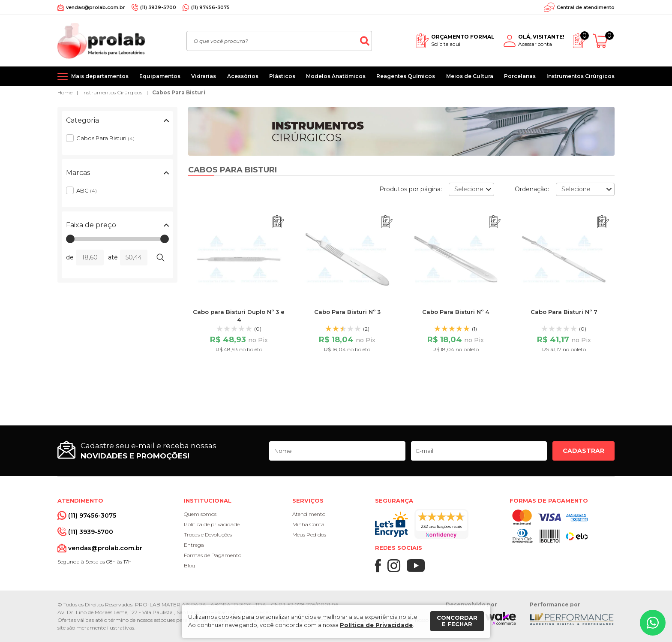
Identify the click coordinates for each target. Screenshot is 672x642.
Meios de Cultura (470, 76)
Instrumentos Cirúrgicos (580, 76)
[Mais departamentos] (93, 76)
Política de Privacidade (376, 625)
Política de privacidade (212, 524)
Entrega (194, 545)
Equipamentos (160, 76)
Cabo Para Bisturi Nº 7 (564, 312)
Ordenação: (532, 189)
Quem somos (200, 514)
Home (65, 92)
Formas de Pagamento (213, 555)
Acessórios (243, 76)
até (113, 257)
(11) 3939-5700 (158, 7)
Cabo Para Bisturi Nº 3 (347, 312)
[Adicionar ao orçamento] (278, 222)
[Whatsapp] (653, 623)
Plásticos (282, 76)
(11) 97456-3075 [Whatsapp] (210, 7)
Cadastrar (583, 451)
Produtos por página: (411, 189)
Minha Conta (308, 524)
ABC (87, 190)
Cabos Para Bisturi (179, 92)
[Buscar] (365, 41)
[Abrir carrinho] (604, 41)
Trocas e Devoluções (208, 535)
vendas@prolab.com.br (96, 7)
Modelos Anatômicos (336, 76)
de (70, 257)
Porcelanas (520, 76)
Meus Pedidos (309, 535)
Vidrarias (204, 76)
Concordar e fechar (457, 621)
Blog (190, 565)
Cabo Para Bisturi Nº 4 (456, 312)
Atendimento (309, 514)
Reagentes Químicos (406, 76)
